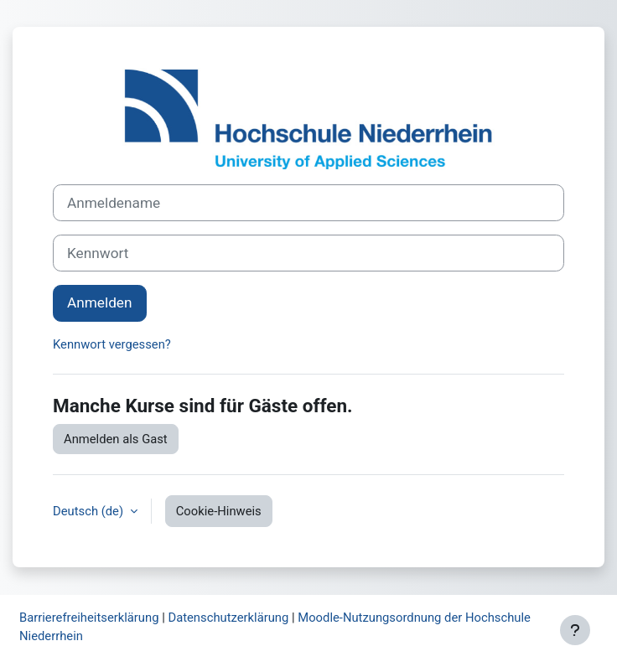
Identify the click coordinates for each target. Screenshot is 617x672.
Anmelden (100, 302)
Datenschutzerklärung (228, 618)
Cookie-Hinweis (219, 511)
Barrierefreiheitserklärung (89, 618)
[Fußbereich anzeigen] (575, 630)
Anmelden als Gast (116, 439)
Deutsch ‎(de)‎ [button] (90, 511)
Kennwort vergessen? (112, 344)
